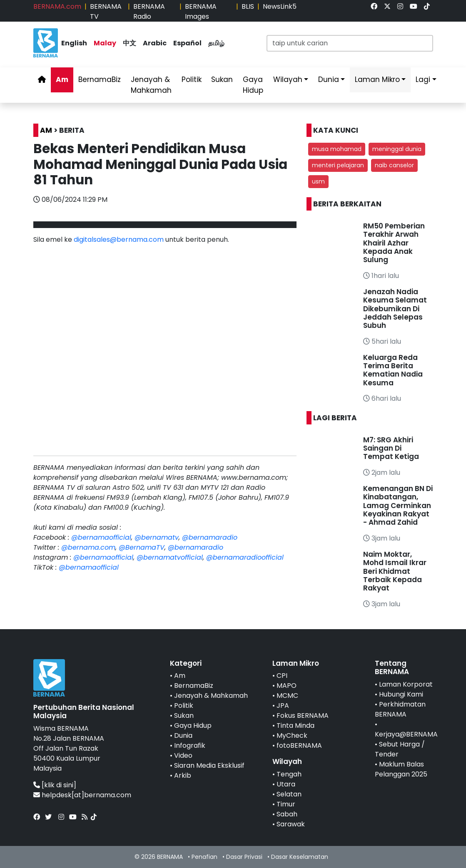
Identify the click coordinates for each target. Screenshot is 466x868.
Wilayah (288, 79)
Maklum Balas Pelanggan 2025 (401, 769)
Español (187, 43)
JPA (283, 706)
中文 (130, 43)
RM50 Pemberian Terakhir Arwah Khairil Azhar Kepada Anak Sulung (394, 243)
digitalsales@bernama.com (119, 239)
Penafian (204, 857)
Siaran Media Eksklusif (209, 765)
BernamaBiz (100, 79)
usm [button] (318, 181)
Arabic (155, 43)
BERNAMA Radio (149, 11)
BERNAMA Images (201, 11)
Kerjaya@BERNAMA (406, 734)
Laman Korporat (406, 684)
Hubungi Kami (401, 694)
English (74, 43)
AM (46, 130)
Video (183, 755)
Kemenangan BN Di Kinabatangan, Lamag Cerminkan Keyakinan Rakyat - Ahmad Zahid (398, 506)
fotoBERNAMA (299, 745)
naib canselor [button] (394, 165)
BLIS (248, 6)
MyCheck (292, 735)
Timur (286, 804)
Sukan (222, 79)
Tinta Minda (295, 725)
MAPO (287, 686)
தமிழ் (216, 43)
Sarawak (291, 824)
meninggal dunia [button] (397, 149)
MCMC (287, 696)
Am (62, 79)
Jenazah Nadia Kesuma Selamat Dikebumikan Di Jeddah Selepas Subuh (395, 309)
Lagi (423, 79)
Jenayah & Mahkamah (151, 85)
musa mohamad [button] (337, 149)
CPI (282, 676)
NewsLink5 (280, 6)
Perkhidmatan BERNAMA (400, 709)
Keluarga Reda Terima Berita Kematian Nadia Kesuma (393, 370)
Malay (105, 43)
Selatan (289, 794)
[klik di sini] (59, 785)
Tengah (289, 774)
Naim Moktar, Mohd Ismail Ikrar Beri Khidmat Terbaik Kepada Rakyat (395, 571)
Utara (286, 784)
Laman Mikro (377, 79)
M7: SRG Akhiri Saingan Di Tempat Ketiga (391, 448)
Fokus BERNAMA (303, 715)
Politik (192, 79)
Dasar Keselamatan (300, 857)
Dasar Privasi (244, 857)
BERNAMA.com (57, 6)
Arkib (183, 775)
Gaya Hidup (253, 85)
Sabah (287, 814)
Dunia (329, 79)
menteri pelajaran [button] (338, 165)
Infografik (190, 745)
